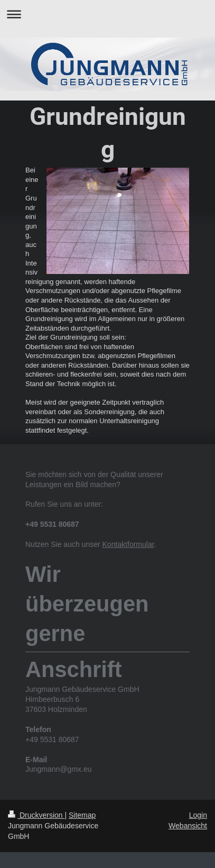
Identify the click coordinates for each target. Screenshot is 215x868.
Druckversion (36, 815)
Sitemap (82, 815)
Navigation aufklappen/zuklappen (107, 14)
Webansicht (188, 826)
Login (198, 815)
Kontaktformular (128, 544)
